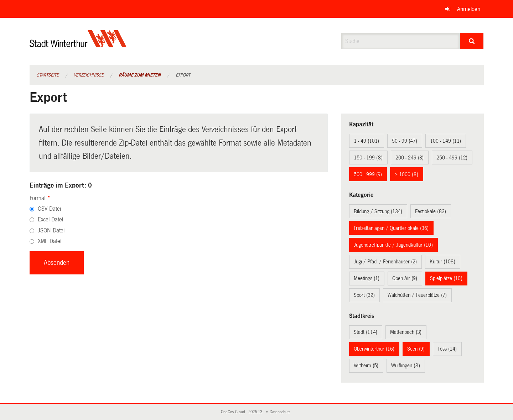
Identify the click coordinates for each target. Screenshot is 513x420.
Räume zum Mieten (140, 75)
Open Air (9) (405, 278)
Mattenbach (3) (406, 332)
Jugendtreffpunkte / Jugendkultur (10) (393, 245)
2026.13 (256, 412)
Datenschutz (281, 412)
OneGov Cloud (234, 412)
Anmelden (469, 9)
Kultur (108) (442, 262)
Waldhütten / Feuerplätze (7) (417, 295)
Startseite (48, 75)
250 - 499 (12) (452, 158)
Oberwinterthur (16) (374, 349)
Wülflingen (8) (406, 366)
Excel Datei (50, 219)
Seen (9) (416, 349)
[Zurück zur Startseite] (78, 45)
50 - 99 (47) (405, 141)
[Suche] (472, 41)
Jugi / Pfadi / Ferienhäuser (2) (385, 262)
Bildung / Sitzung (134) (378, 211)
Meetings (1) (367, 278)
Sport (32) (364, 295)
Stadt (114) (366, 332)
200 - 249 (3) (410, 158)
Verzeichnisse (89, 75)
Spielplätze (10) (446, 278)
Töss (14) (447, 349)
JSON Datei (51, 230)
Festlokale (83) (431, 211)
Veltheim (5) (366, 366)
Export (183, 75)
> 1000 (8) (406, 174)
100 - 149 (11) (445, 141)
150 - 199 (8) (368, 158)
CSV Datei (49, 209)
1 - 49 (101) (366, 141)
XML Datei (50, 241)
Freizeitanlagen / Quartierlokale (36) (391, 228)
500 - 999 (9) (368, 174)
